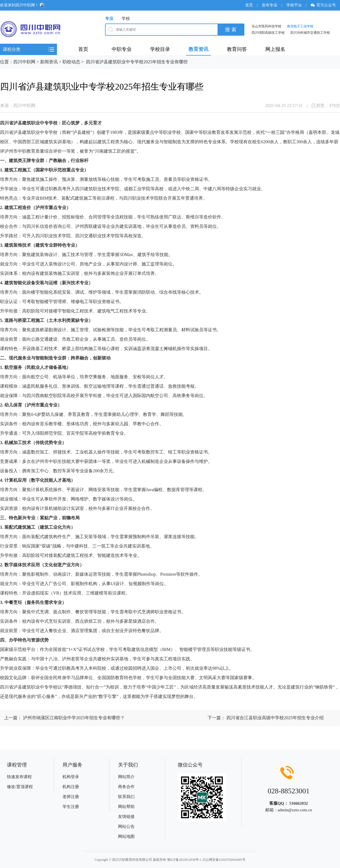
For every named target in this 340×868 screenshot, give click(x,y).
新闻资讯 (49, 62)
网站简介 (126, 777)
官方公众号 (325, 5)
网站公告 (126, 827)
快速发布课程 (19, 777)
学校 (126, 19)
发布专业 (270, 5)
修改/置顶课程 (20, 787)
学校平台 (294, 5)
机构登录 (71, 777)
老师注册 (71, 797)
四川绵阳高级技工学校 (268, 33)
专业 (109, 19)
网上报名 (275, 49)
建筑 (27, 123)
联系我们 (126, 797)
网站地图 (126, 836)
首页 (249, 5)
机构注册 (71, 787)
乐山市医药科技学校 (266, 26)
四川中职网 (24, 62)
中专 (44, 123)
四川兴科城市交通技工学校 (310, 33)
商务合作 (126, 787)
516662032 (299, 803)
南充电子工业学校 (300, 26)
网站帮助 (126, 807)
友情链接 (126, 817)
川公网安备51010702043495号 (224, 860)
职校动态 (71, 62)
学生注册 (71, 807)
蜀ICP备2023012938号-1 (184, 860)
